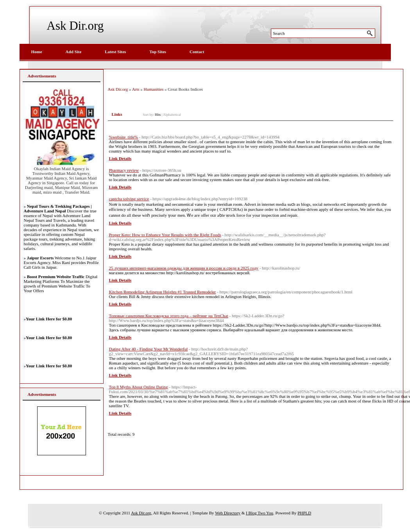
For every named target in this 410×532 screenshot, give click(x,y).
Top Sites (158, 52)
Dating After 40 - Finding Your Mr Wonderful (149, 349)
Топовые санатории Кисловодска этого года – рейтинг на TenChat (169, 316)
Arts (136, 89)
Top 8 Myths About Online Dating (139, 387)
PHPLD (304, 513)
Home (37, 52)
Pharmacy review (124, 170)
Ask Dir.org (75, 26)
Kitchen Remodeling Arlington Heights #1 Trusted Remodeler (163, 292)
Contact (197, 52)
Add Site (74, 52)
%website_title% (124, 137)
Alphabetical (172, 115)
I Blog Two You (260, 513)
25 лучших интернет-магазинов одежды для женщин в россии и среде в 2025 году (184, 268)
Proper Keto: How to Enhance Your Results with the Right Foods (165, 235)
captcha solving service (129, 199)
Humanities (154, 89)
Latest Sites (115, 52)
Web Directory (228, 513)
